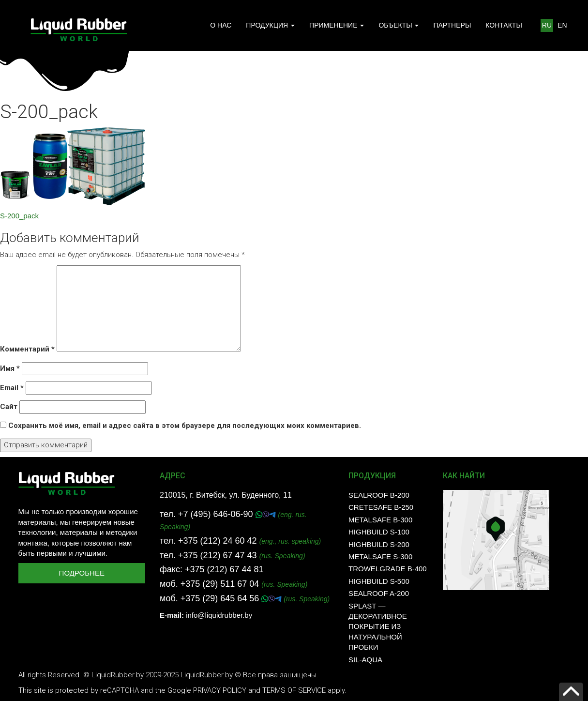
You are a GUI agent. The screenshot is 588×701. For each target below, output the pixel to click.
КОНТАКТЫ (504, 25)
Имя (10, 368)
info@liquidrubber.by (219, 615)
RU (547, 25)
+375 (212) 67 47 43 (218, 555)
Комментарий (27, 349)
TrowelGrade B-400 (388, 569)
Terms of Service (294, 690)
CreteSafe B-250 (381, 507)
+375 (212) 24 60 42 (218, 541)
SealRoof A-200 (379, 593)
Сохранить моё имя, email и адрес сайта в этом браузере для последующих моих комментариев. (185, 426)
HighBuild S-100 (379, 532)
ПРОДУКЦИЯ (270, 25)
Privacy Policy (220, 690)
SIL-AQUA (365, 660)
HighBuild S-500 (379, 581)
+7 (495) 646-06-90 (217, 514)
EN (562, 25)
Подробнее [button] (82, 573)
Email (12, 388)
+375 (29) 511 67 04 (220, 584)
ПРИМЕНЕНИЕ (337, 25)
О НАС (221, 25)
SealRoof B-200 (379, 495)
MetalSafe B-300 (380, 520)
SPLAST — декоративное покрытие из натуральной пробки (378, 627)
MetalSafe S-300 (380, 556)
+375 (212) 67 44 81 (224, 569)
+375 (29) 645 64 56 (221, 598)
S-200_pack (19, 216)
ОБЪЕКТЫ (399, 25)
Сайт (9, 407)
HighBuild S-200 (379, 544)
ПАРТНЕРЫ (452, 25)
